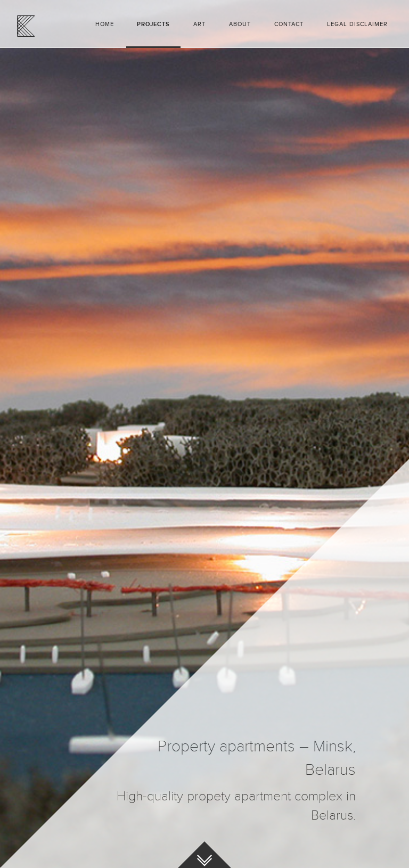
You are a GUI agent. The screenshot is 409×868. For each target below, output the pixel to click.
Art (199, 24)
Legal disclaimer (357, 24)
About (240, 24)
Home (105, 24)
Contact (289, 24)
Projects (153, 24)
